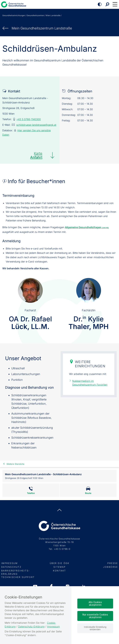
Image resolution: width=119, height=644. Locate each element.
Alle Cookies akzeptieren (95, 604)
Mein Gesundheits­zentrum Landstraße (42, 28)
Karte (36, 155)
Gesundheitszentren (35, 15)
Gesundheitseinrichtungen (14, 15)
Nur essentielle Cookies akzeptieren (95, 616)
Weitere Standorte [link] (15, 464)
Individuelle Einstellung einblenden (95, 628)
